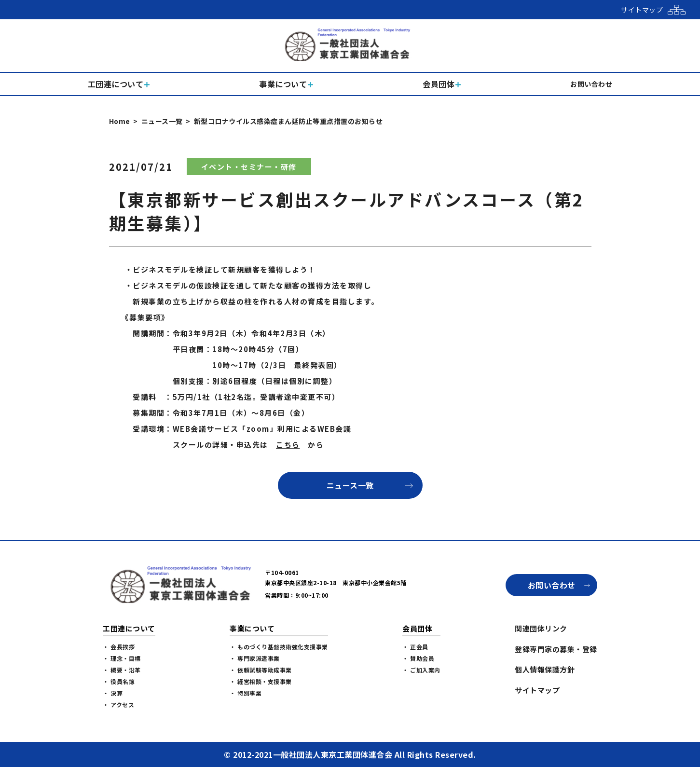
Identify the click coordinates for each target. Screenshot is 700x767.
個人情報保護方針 (545, 669)
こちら (288, 445)
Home (120, 121)
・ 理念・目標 (122, 658)
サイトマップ (537, 690)
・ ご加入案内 (421, 670)
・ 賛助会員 (418, 658)
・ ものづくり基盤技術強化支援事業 (279, 647)
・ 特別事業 (246, 693)
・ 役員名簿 (119, 681)
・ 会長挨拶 (119, 647)
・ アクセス (118, 705)
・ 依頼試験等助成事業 (261, 670)
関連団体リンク (541, 628)
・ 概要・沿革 (122, 670)
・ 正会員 (415, 647)
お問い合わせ (552, 585)
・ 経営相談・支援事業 (261, 681)
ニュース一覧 (162, 121)
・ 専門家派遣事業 (255, 658)
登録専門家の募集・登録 (556, 649)
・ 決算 (113, 693)
